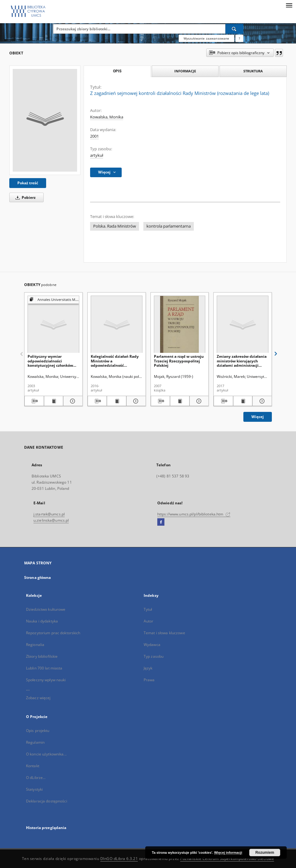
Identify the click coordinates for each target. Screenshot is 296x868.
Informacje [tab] (185, 71)
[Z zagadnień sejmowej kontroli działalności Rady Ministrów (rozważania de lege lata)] (45, 120)
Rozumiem (265, 853)
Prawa (149, 680)
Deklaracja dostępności (47, 801)
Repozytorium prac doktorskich (53, 633)
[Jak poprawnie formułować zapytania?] (239, 38)
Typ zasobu (154, 656)
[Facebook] (161, 522)
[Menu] (289, 5)
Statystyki (34, 789)
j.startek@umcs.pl (49, 514)
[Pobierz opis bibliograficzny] (34, 401)
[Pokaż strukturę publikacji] (53, 300)
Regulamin (35, 742)
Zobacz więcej (38, 698)
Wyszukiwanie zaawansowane (207, 38)
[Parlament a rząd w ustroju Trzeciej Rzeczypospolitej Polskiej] (180, 325)
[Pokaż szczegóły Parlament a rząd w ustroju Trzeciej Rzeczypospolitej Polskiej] (198, 401)
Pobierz (24, 197)
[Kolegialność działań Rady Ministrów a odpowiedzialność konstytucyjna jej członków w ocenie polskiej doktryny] (117, 325)
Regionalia (35, 645)
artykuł (97, 155)
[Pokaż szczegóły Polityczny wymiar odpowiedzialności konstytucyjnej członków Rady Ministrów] (72, 401)
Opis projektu (38, 731)
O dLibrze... (36, 778)
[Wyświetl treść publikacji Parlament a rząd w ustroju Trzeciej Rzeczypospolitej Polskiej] (180, 401)
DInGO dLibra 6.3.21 (119, 859)
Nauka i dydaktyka (42, 621)
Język (148, 668)
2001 (94, 136)
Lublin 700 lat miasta (44, 668)
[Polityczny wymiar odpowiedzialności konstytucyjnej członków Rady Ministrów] (53, 325)
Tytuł (148, 609)
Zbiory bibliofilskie (42, 656)
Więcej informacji (228, 853)
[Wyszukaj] (234, 29)
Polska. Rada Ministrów (115, 226)
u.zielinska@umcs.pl (51, 520)
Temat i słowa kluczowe (164, 633)
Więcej (258, 417)
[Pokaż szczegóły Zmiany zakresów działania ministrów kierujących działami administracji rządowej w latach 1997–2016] (261, 401)
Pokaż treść (28, 183)
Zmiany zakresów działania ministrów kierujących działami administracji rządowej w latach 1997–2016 (242, 361)
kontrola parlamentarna (169, 226)
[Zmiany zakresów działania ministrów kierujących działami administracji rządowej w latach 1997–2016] (243, 325)
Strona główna (38, 577)
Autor (149, 621)
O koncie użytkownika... (46, 754)
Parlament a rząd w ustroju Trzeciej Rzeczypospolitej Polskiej (179, 361)
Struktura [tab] (253, 71)
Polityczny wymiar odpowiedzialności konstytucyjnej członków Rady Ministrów (50, 361)
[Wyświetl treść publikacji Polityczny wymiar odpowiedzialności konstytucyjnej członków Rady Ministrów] (54, 401)
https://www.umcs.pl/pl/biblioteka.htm (194, 514)
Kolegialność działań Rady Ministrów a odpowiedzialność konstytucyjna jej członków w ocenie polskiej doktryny (116, 361)
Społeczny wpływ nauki (46, 680)
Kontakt (33, 766)
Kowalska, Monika (107, 117)
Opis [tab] (117, 71)
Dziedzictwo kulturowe (46, 609)
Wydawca (152, 645)
